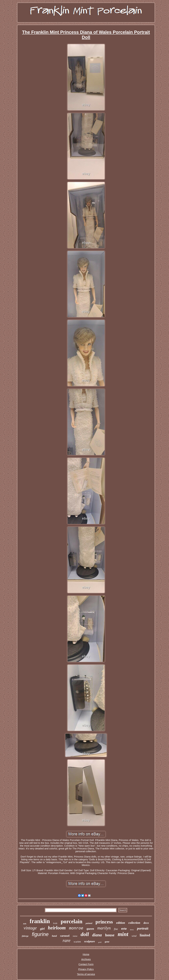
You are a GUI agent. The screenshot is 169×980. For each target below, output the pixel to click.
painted (89, 923)
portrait (143, 928)
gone (107, 942)
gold (100, 942)
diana (97, 935)
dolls (25, 924)
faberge (25, 936)
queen (90, 929)
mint (123, 934)
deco (146, 923)
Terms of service (86, 974)
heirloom (57, 928)
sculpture (90, 941)
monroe (76, 928)
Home (86, 954)
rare (66, 940)
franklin (40, 921)
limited (145, 935)
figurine (40, 934)
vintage (30, 928)
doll (85, 934)
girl (42, 929)
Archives (86, 959)
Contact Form (86, 964)
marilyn (104, 928)
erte (124, 929)
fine (116, 929)
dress (132, 930)
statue (75, 936)
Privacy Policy (86, 969)
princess (104, 922)
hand (54, 936)
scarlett (77, 942)
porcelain (72, 921)
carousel (65, 936)
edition (121, 923)
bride (55, 923)
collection (134, 923)
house (110, 935)
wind (134, 936)
